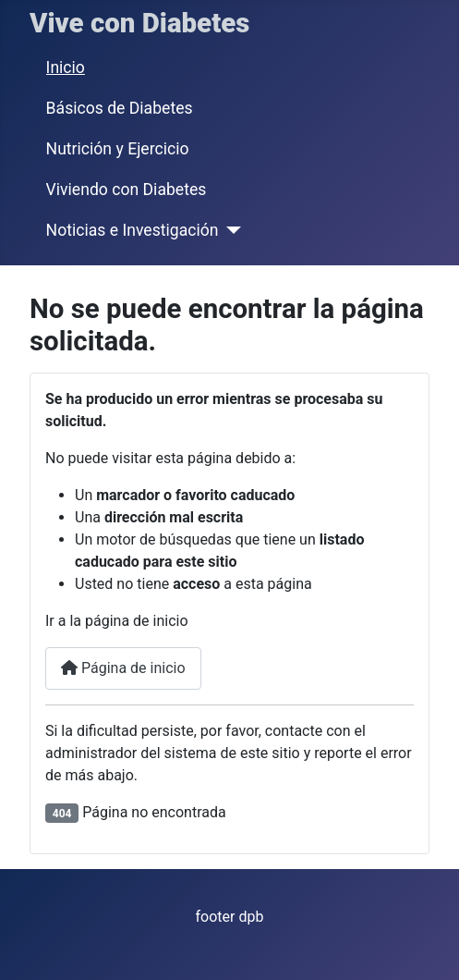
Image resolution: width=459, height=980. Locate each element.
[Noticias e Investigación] (229, 230)
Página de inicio (123, 668)
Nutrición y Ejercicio (118, 149)
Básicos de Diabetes (120, 108)
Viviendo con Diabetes (127, 190)
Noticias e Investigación (133, 230)
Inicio (66, 67)
